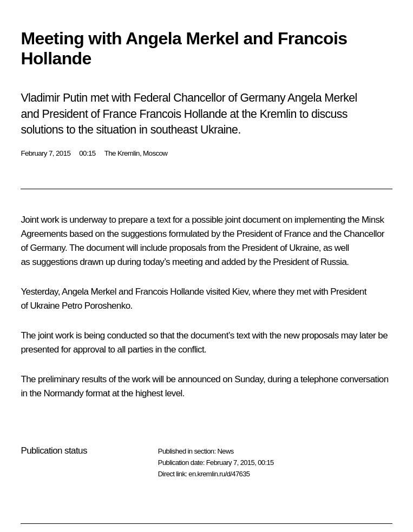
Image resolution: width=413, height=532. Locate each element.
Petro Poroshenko (96, 306)
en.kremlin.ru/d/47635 (219, 474)
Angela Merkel (89, 292)
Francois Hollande (170, 292)
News (225, 451)
